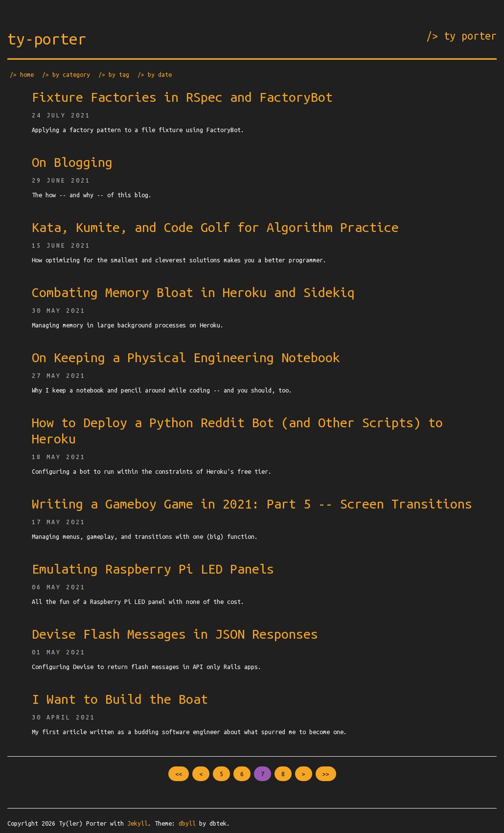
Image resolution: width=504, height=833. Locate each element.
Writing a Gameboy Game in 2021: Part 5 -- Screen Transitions (252, 504)
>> (326, 774)
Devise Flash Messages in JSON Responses (175, 634)
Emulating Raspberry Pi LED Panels (153, 569)
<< (179, 774)
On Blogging (72, 162)
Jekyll (137, 823)
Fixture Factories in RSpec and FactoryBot (182, 97)
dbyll (187, 823)
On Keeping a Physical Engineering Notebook (186, 357)
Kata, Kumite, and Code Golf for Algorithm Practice (215, 227)
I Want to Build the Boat (120, 699)
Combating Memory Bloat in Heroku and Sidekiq (193, 292)
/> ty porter (461, 36)
